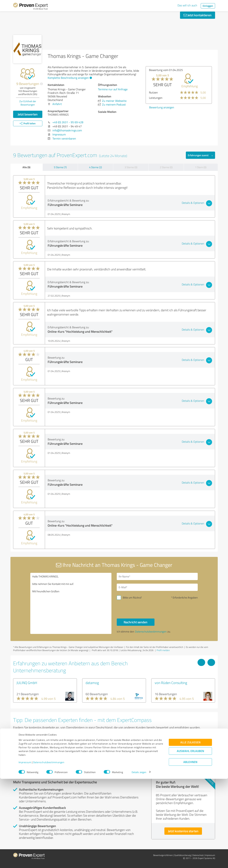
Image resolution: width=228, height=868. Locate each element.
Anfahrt (57, 104)
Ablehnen (190, 851)
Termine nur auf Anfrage (113, 89)
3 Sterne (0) (131, 167)
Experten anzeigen (33, 759)
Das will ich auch (187, 5)
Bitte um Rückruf (132, 598)
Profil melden (163, 650)
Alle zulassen (190, 831)
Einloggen (208, 6)
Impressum (25, 851)
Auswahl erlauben (190, 840)
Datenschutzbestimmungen (49, 851)
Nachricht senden (136, 622)
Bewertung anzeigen (162, 107)
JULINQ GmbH (27, 683)
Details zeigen (139, 861)
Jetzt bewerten (28, 114)
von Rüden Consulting (171, 683)
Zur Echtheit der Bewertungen (28, 103)
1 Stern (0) (201, 167)
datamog (92, 683)
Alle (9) (26, 167)
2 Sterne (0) (166, 167)
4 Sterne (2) (95, 167)
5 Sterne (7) (60, 167)
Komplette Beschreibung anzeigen (69, 78)
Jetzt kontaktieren (198, 15)
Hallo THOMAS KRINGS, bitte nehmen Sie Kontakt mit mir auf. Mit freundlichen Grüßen (71, 603)
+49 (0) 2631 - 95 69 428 (68, 122)
